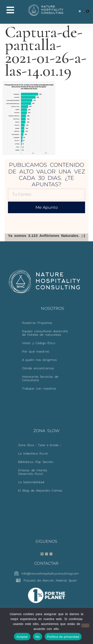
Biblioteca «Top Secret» (36, 462)
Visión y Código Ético (39, 343)
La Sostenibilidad (31, 482)
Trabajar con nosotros (39, 388)
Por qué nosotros (36, 351)
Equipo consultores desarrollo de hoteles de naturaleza (45, 333)
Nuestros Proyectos (37, 323)
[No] (85, 625)
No (38, 637)
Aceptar (22, 637)
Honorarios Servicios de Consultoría (40, 378)
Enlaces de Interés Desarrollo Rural (33, 472)
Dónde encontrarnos (38, 368)
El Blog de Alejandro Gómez (40, 490)
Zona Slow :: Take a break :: (40, 445)
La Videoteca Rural (33, 453)
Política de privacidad (63, 637)
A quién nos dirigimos (39, 360)
